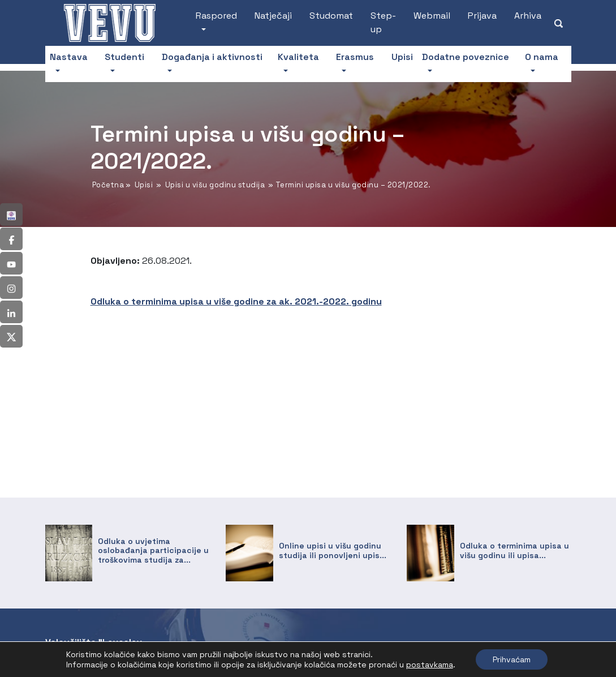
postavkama (430, 665)
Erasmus (355, 57)
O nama (542, 57)
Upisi (402, 57)
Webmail (432, 16)
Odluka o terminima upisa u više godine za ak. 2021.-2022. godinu (236, 301)
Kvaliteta (298, 57)
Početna (108, 185)
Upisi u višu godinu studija (215, 185)
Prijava (482, 16)
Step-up (383, 22)
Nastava (69, 57)
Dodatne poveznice (466, 57)
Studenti (124, 57)
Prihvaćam (512, 659)
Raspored (216, 16)
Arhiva (528, 16)
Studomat (331, 16)
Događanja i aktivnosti (212, 57)
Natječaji (273, 16)
